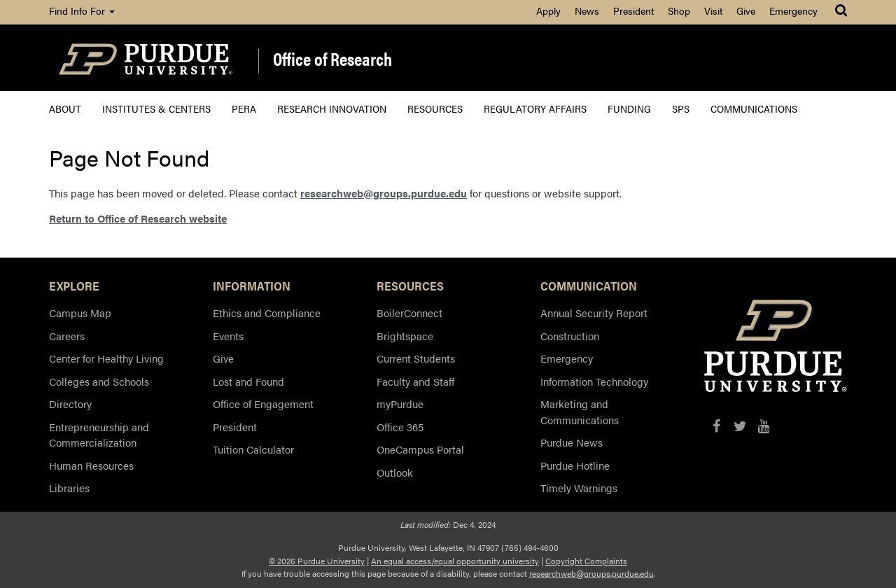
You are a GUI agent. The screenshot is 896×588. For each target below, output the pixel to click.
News (587, 10)
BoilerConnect (409, 313)
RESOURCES (410, 286)
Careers (67, 336)
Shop (679, 10)
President (633, 10)
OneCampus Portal (420, 449)
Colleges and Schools (99, 381)
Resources (435, 108)
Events (228, 336)
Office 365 (400, 427)
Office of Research (332, 60)
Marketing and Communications (580, 412)
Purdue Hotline (575, 465)
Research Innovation (332, 108)
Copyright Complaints (586, 561)
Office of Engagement (263, 404)
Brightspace (405, 336)
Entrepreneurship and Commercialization (99, 435)
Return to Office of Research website (138, 218)
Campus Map (80, 313)
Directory (70, 404)
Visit (713, 10)
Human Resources (91, 465)
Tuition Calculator (253, 449)
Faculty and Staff (415, 381)
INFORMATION (252, 286)
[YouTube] (764, 426)
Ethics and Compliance (267, 313)
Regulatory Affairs (535, 108)
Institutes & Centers (156, 108)
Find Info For (82, 10)
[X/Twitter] (740, 426)
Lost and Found (248, 381)
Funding (629, 108)
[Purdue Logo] (146, 58)
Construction (570, 336)
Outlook (395, 472)
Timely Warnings (579, 488)
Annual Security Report (594, 313)
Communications (754, 108)
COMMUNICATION (589, 286)
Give (746, 10)
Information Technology (594, 381)
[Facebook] (716, 426)
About (65, 108)
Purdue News (572, 442)
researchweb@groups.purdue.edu (384, 193)
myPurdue (400, 404)
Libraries (69, 488)
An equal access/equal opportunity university (455, 561)
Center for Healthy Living (106, 358)
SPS (681, 108)
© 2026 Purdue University (317, 561)
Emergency (793, 10)
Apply (548, 10)
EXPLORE (74, 286)
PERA (244, 108)
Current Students (416, 358)
